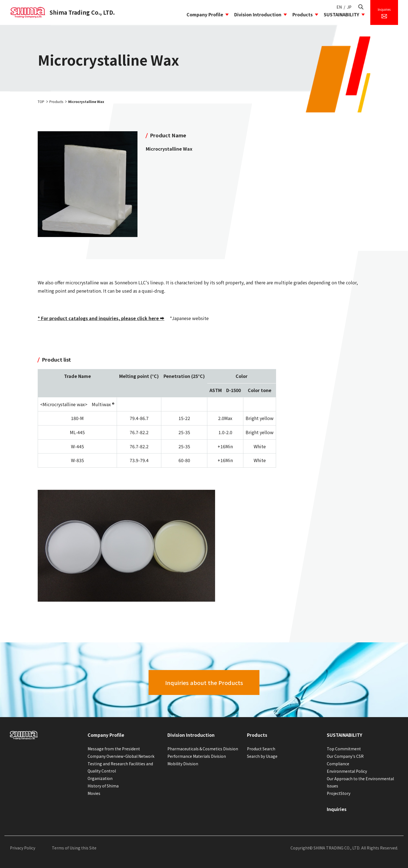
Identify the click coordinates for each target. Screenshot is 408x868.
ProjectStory (339, 793)
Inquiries (337, 809)
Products (303, 14)
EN (339, 7)
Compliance (338, 764)
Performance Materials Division (197, 756)
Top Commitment (344, 749)
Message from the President (114, 749)
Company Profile (205, 14)
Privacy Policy (23, 848)
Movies (94, 793)
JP (349, 7)
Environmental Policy (347, 771)
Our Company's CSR (345, 756)
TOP (41, 101)
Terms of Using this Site (74, 848)
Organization (100, 778)
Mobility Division (183, 764)
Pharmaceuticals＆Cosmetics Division (203, 749)
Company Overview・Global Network (121, 756)
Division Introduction (258, 14)
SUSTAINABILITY (341, 14)
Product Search (261, 749)
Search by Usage (262, 756)
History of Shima (103, 786)
